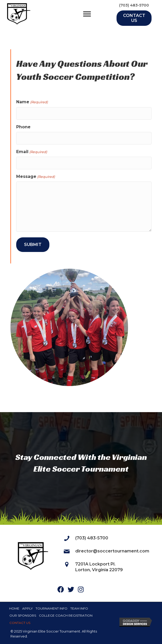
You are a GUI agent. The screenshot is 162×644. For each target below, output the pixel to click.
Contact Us (20, 623)
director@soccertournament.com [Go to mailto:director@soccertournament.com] (112, 551)
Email (32, 152)
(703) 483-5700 (134, 5)
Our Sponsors (23, 615)
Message (36, 177)
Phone (23, 127)
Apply (27, 608)
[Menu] (87, 14)
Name (32, 102)
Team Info (79, 608)
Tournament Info (51, 608)
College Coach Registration (66, 615)
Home (14, 608)
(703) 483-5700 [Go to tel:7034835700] (92, 538)
